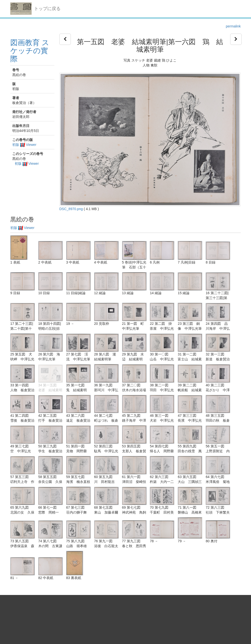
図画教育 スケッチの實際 (30, 51)
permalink (233, 26)
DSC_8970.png (71, 209)
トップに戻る (47, 9)
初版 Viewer (24, 145)
